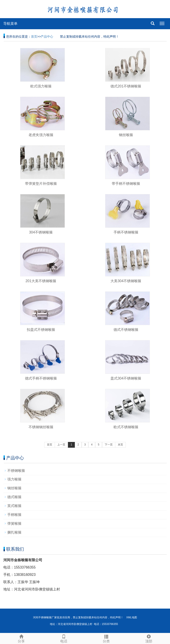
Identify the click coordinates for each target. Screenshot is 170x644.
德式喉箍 (14, 497)
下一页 (109, 445)
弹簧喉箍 (14, 523)
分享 (21, 638)
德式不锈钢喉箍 (126, 330)
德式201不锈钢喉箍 (126, 86)
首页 (34, 37)
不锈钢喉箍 (16, 471)
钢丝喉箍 (126, 135)
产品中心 (47, 37)
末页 (120, 445)
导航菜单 (10, 24)
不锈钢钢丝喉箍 (41, 427)
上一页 (61, 445)
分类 (106, 638)
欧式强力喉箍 (41, 86)
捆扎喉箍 (14, 532)
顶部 (149, 638)
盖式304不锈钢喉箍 (126, 378)
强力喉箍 (14, 479)
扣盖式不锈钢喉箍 (41, 330)
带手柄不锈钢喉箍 (126, 184)
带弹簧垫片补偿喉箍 (41, 184)
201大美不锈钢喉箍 (41, 281)
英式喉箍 (14, 506)
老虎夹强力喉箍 (41, 135)
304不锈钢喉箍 (41, 232)
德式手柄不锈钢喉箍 (41, 378)
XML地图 (132, 617)
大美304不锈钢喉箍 (126, 281)
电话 (64, 638)
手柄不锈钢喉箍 (126, 232)
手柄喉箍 (14, 515)
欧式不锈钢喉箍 (126, 427)
